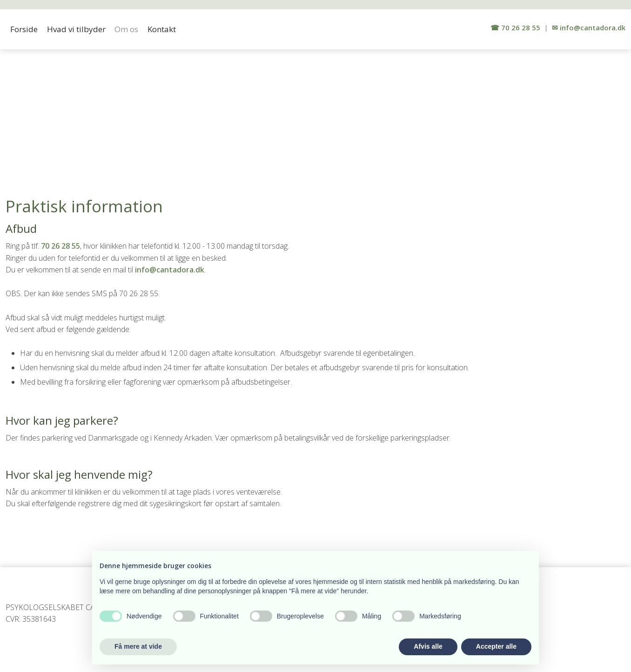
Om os (126, 29)
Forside (24, 29)
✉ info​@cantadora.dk (589, 27)
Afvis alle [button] (428, 646)
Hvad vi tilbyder (76, 29)
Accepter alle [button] (496, 646)
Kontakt (162, 29)
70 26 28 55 (60, 246)
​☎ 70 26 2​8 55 (515, 27)
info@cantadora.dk (170, 270)
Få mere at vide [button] (138, 646)
